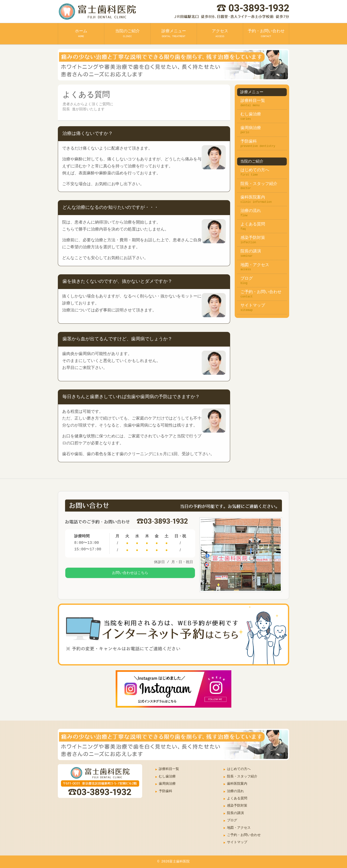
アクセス (220, 33)
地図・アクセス (255, 265)
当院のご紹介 (127, 33)
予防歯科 (249, 141)
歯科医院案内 (253, 197)
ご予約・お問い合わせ (261, 292)
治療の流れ (251, 211)
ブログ (247, 279)
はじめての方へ (255, 170)
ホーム (81, 33)
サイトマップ (253, 306)
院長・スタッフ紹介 (259, 184)
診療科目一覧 (253, 101)
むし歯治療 (251, 114)
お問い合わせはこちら (130, 576)
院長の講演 (251, 251)
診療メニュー (174, 33)
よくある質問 (253, 224)
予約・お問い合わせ (266, 33)
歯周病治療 (251, 128)
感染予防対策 (253, 238)
